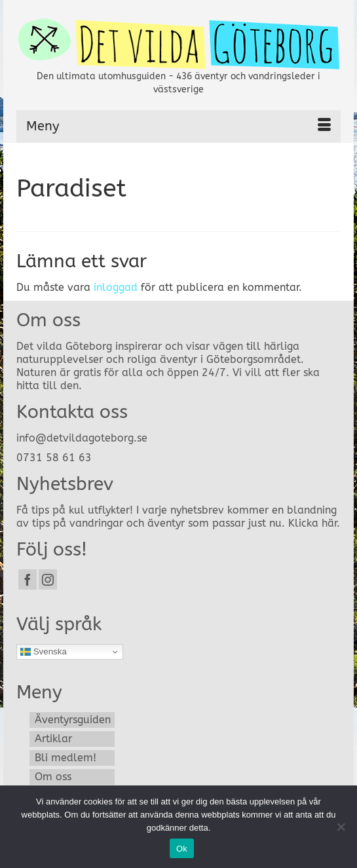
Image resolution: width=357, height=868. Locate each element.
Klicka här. (314, 523)
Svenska (44, 652)
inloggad (116, 287)
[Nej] (341, 827)
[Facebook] (28, 579)
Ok (182, 849)
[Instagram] (48, 579)
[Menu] (178, 126)
